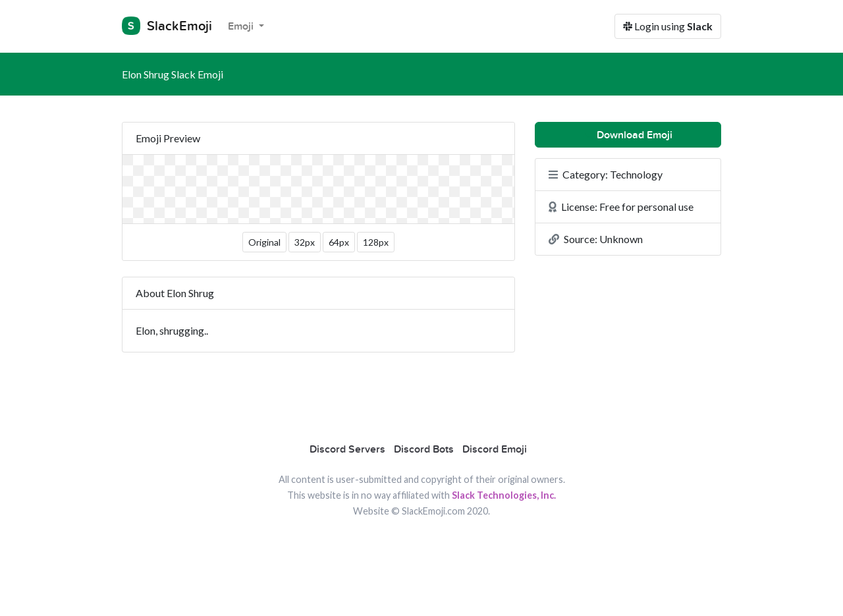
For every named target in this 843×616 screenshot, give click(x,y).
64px (339, 242)
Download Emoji (628, 135)
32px (305, 242)
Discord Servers (347, 449)
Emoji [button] (242, 26)
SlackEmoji (167, 26)
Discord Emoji (495, 449)
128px (376, 242)
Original (264, 242)
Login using (668, 26)
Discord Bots (424, 449)
